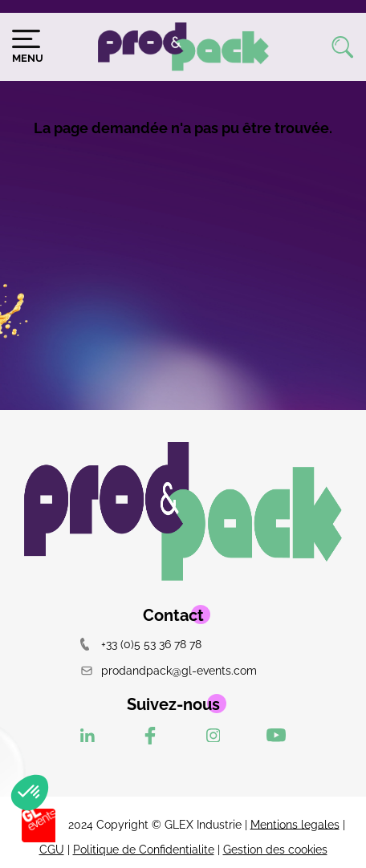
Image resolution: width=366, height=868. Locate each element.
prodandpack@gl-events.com (169, 670)
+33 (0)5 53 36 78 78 (141, 644)
